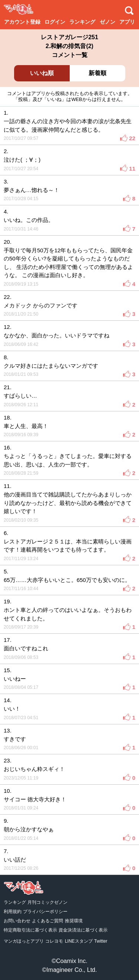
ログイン (55, 22)
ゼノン (107, 22)
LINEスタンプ (79, 941)
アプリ (127, 22)
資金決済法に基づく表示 (83, 930)
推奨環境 (74, 921)
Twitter (101, 941)
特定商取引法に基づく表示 (30, 930)
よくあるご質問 (47, 921)
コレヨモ (54, 941)
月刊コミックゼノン (47, 902)
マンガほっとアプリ (24, 941)
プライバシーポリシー (45, 912)
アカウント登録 (22, 22)
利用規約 (13, 912)
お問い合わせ (17, 921)
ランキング (82, 22)
